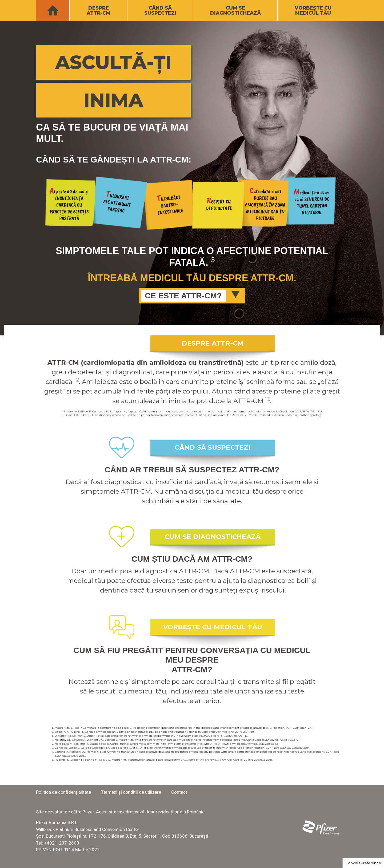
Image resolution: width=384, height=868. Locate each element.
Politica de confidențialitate (63, 792)
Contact (179, 792)
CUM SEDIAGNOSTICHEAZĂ (235, 11)
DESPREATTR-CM (99, 11)
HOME (53, 11)
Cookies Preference (363, 863)
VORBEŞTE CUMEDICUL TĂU (313, 11)
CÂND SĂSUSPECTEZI (160, 11)
